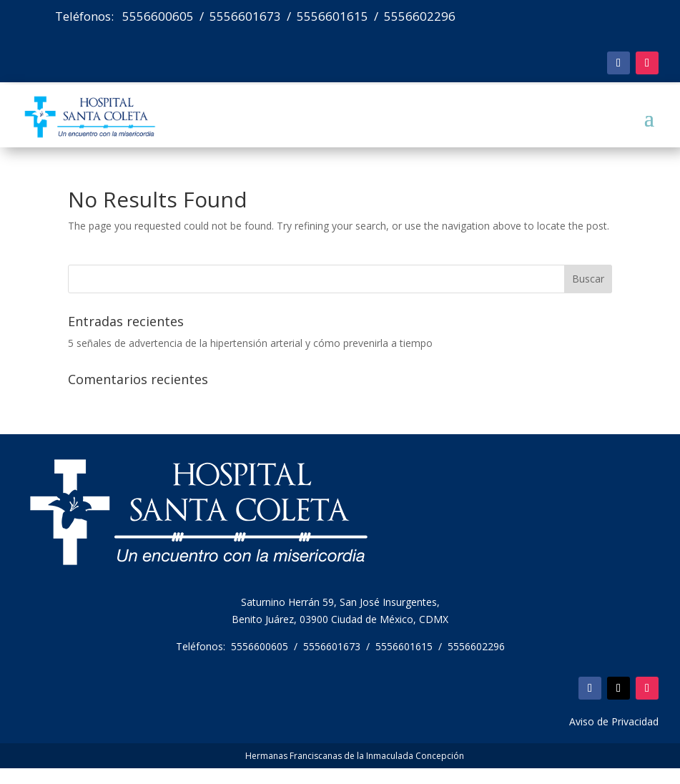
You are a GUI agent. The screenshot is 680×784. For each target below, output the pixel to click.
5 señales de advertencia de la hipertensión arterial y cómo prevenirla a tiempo (250, 343)
